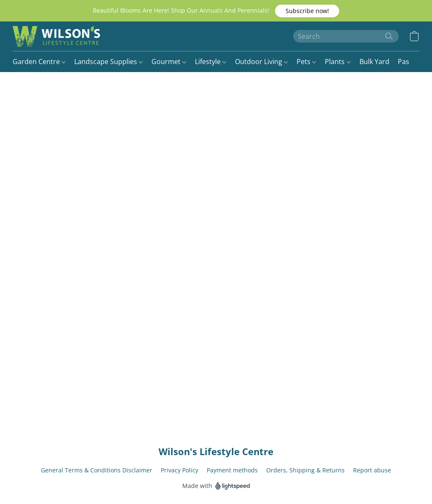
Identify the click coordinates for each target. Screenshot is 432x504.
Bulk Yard (374, 62)
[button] (307, 11)
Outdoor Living (261, 62)
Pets (306, 62)
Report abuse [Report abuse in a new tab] (372, 470)
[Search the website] (389, 36)
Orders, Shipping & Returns (305, 470)
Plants (337, 62)
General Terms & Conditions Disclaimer (97, 470)
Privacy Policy (180, 470)
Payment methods (232, 470)
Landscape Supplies (108, 62)
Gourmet (169, 62)
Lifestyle (211, 62)
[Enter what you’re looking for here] (346, 36)
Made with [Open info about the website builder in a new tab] (216, 486)
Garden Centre (39, 62)
